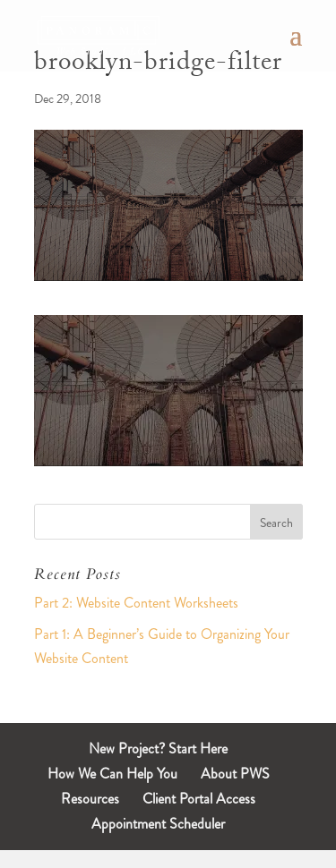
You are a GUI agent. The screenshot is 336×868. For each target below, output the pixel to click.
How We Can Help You (112, 774)
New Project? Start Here (158, 749)
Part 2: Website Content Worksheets (136, 603)
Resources (90, 799)
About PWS (235, 774)
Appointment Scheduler (158, 824)
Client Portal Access (199, 799)
